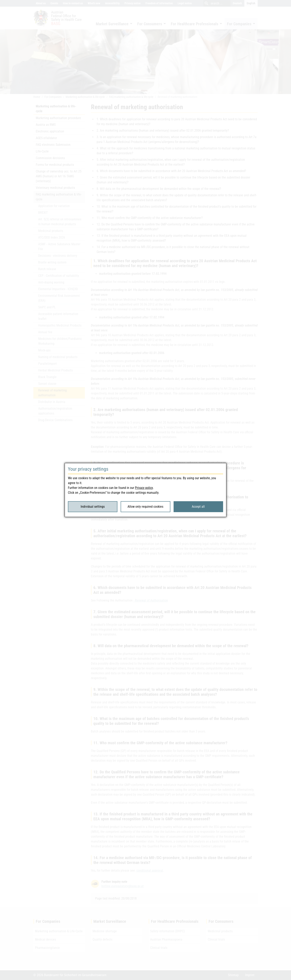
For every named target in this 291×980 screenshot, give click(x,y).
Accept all (198, 507)
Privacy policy (144, 488)
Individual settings (93, 507)
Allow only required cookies (145, 507)
